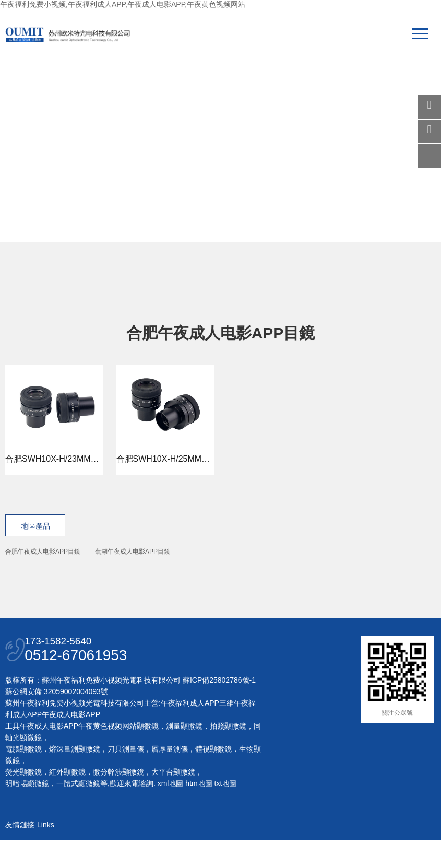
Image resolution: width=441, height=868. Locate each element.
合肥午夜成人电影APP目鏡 (43, 552)
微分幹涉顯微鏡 (118, 796)
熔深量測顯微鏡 (75, 773)
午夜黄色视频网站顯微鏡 (118, 750)
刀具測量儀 (126, 773)
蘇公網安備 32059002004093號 (57, 715)
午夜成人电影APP (71, 738)
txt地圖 (226, 807)
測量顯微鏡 (184, 750)
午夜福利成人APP (190, 727)
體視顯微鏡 (213, 773)
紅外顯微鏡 (67, 796)
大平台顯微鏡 (173, 796)
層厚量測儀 (170, 773)
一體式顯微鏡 (78, 807)
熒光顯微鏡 (23, 796)
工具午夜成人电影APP (42, 750)
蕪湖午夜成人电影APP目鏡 (133, 552)
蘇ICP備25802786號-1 (219, 704)
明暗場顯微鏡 (27, 807)
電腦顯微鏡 (23, 773)
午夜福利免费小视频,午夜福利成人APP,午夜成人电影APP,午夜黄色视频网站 (123, 4)
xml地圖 (171, 807)
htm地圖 (199, 807)
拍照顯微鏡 (228, 750)
